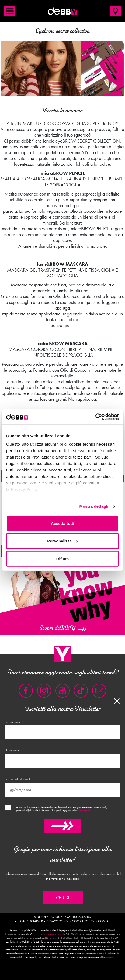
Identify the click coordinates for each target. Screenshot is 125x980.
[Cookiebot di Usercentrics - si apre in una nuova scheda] (95, 417)
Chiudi (63, 898)
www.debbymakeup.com (50, 934)
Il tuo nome (13, 750)
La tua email (13, 722)
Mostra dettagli (94, 506)
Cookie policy (83, 921)
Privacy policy (84, 810)
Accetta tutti (63, 523)
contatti (111, 957)
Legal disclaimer (30, 921)
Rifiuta (63, 558)
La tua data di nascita (19, 779)
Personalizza (63, 541)
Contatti (105, 921)
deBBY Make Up (63, 11)
